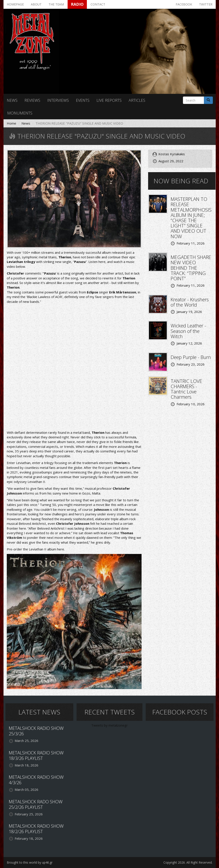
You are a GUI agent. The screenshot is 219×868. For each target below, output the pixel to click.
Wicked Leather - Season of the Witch (188, 331)
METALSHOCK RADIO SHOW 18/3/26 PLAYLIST (36, 755)
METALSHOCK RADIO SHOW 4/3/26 (36, 780)
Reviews (32, 100)
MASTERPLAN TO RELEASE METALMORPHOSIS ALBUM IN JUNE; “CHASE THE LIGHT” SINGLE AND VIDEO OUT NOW (191, 217)
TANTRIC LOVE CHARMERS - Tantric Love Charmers (186, 389)
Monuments (20, 113)
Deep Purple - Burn (191, 357)
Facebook (184, 4)
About (36, 4)
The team (56, 4)
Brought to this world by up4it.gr (30, 862)
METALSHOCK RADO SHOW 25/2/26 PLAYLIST (36, 804)
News (12, 100)
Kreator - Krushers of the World (190, 302)
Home (11, 123)
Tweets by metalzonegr (109, 725)
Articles (137, 100)
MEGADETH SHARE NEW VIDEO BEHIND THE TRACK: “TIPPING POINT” (191, 268)
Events (83, 100)
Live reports (109, 100)
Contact (98, 4)
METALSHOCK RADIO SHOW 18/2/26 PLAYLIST (36, 829)
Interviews (58, 100)
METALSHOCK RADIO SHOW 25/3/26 (36, 731)
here (102, 262)
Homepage (15, 4)
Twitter (206, 4)
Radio (77, 4)
